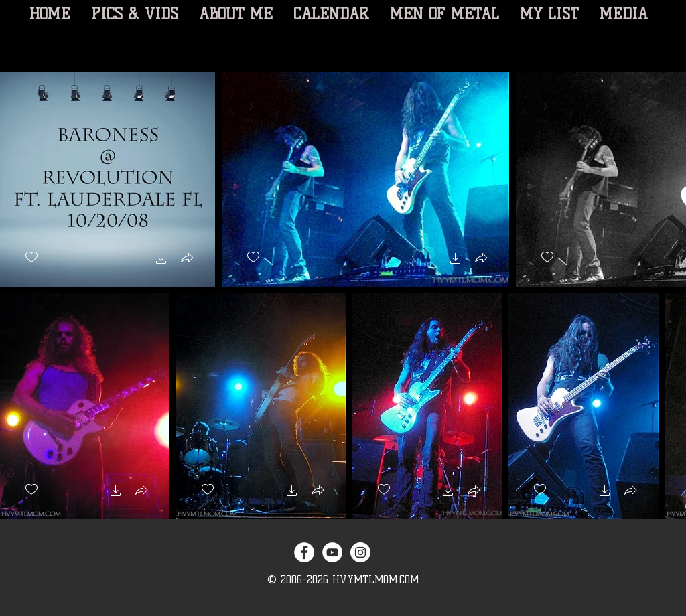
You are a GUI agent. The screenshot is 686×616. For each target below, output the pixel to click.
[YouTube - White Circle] (332, 552)
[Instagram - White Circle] (360, 552)
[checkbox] (31, 257)
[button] (161, 260)
